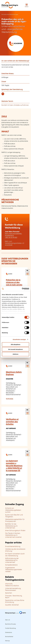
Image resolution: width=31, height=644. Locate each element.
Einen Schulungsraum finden (15, 531)
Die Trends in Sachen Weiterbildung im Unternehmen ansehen (13, 535)
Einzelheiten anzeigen (19, 339)
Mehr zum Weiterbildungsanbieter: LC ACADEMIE (15, 243)
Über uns (8, 620)
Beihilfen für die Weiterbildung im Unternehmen (11, 526)
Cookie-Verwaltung (10, 628)
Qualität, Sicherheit (12, 605)
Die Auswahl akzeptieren (15, 349)
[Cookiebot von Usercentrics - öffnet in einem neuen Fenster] (22, 289)
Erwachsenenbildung (13, 547)
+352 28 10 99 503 (11, 238)
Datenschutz (9, 632)
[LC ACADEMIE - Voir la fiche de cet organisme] (15, 44)
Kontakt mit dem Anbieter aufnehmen (15, 105)
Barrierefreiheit (9, 637)
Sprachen (9, 593)
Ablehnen (15, 354)
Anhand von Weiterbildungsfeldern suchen (13, 510)
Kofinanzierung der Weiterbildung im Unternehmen (12, 560)
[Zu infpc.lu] (15, 613)
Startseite (4, 15)
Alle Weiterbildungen (12, 15)
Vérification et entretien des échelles (12, 422)
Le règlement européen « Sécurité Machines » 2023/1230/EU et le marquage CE (14, 466)
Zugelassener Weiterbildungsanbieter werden (14, 570)
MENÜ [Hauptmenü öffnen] (27, 7)
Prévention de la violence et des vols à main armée (14, 282)
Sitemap (7, 641)
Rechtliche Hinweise (10, 624)
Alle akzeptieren (15, 344)
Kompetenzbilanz (11, 565)
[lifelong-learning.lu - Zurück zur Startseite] (10, 5)
